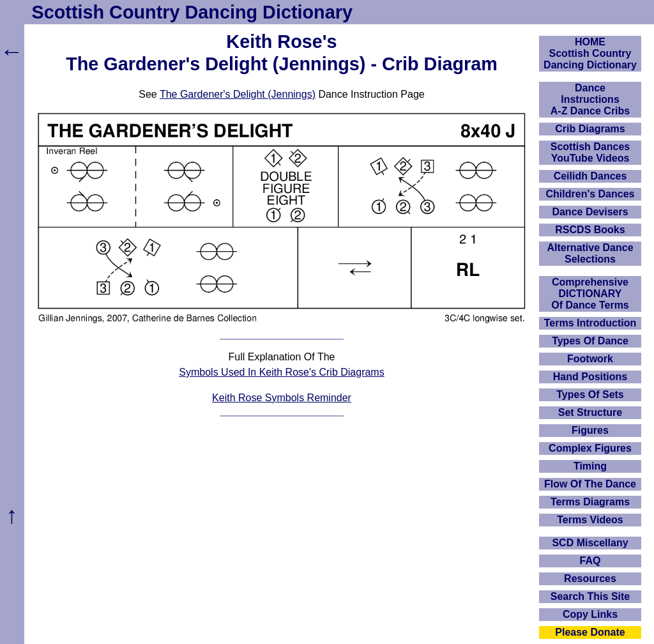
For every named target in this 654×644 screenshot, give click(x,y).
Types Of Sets (590, 395)
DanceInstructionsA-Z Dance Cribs (590, 99)
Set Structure (590, 412)
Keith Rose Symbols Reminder (282, 398)
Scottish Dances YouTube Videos (590, 152)
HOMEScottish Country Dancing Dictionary (590, 53)
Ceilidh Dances (590, 176)
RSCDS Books (590, 230)
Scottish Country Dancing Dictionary (192, 12)
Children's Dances (590, 194)
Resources (590, 579)
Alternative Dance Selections (590, 253)
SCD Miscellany (590, 543)
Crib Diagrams (590, 129)
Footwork (590, 359)
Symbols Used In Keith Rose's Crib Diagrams (281, 372)
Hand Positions (590, 377)
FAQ (590, 561)
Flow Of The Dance (590, 484)
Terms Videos (590, 520)
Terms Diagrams (590, 502)
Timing (590, 466)
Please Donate (590, 632)
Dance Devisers (590, 212)
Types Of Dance (590, 341)
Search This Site (590, 596)
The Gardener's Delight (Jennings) (238, 94)
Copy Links (590, 614)
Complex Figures (590, 448)
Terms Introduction (590, 323)
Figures (590, 430)
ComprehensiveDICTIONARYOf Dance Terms (590, 294)
